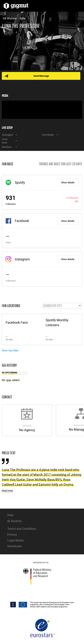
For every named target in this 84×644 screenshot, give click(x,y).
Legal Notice (16, 540)
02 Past (23, 373)
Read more (7, 490)
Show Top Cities (10, 351)
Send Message (41, 76)
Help (10, 515)
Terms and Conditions (22, 529)
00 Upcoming (10, 373)
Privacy (12, 535)
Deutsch (16, 521)
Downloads (15, 546)
